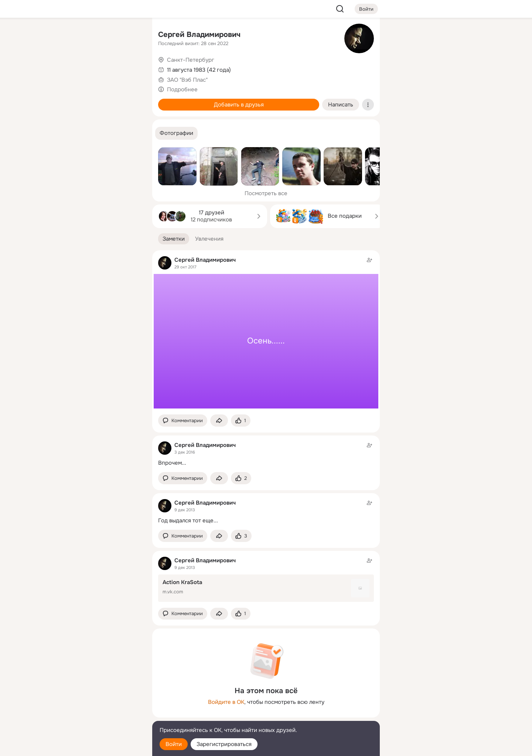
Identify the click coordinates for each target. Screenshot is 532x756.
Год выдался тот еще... (188, 521)
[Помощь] (65, 133)
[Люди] (98, 68)
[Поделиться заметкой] (219, 421)
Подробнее (182, 89)
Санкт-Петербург (191, 60)
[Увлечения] (98, 35)
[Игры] (130, 101)
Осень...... (266, 341)
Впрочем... (172, 463)
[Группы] (130, 35)
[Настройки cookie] (98, 746)
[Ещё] (98, 699)
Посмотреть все (266, 193)
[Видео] (130, 68)
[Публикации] (65, 68)
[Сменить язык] (98, 715)
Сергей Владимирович (199, 35)
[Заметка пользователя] (266, 333)
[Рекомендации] (98, 133)
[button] (176, 133)
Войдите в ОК (226, 702)
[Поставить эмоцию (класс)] (241, 421)
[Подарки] (65, 101)
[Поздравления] (98, 101)
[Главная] (65, 35)
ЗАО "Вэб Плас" (187, 80)
